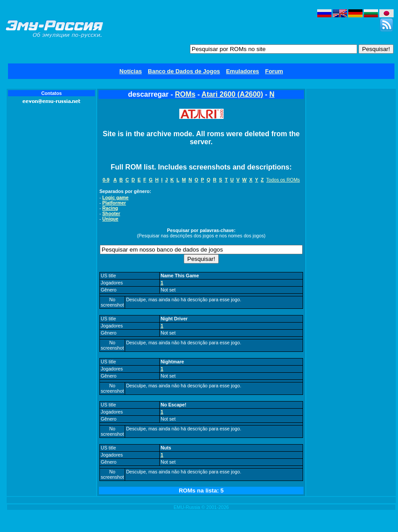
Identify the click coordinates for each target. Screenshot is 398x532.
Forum (274, 71)
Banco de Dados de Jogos (184, 71)
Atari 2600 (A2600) (232, 94)
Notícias (131, 71)
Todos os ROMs (283, 180)
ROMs (185, 94)
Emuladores (242, 71)
